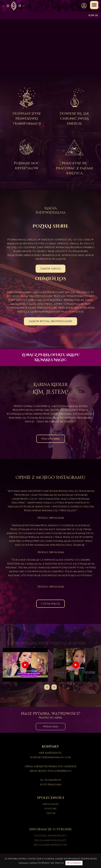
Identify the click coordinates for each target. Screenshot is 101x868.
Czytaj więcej (50, 604)
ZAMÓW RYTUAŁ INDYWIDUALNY (50, 321)
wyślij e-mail (51, 727)
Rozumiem (74, 863)
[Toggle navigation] (94, 5)
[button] (84, 6)
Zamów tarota (50, 269)
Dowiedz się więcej (50, 863)
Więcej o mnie (51, 439)
